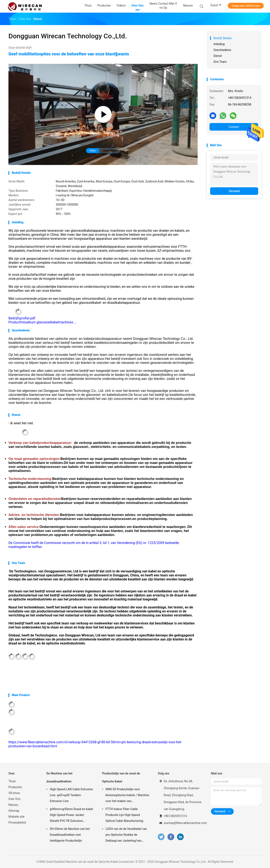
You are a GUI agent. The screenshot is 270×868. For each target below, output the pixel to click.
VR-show (14, 793)
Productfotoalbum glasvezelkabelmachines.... (43, 322)
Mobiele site (16, 817)
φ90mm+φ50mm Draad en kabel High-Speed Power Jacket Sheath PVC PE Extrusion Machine (71, 816)
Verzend (234, 191)
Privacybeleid (17, 822)
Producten (15, 787)
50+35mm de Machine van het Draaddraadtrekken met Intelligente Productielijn (70, 835)
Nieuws (13, 805)
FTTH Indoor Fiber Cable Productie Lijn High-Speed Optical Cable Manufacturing (124, 815)
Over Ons (14, 799)
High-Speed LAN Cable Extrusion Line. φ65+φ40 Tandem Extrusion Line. (71, 795)
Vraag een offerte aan (246, 6)
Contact (234, 127)
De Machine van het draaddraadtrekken (59, 777)
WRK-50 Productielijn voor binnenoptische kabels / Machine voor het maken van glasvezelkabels (127, 796)
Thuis (12, 781)
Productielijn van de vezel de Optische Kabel (121, 777)
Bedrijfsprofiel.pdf (22, 318)
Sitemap (14, 811)
